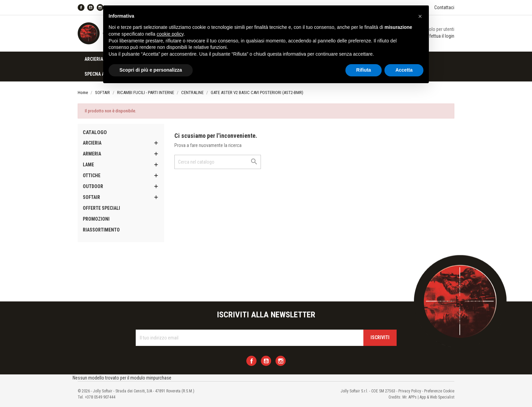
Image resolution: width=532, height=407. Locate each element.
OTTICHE (92, 175)
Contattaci (444, 7)
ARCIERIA (94, 59)
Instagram (281, 361)
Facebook (81, 7)
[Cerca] (218, 162)
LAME (88, 165)
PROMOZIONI (96, 219)
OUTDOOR (93, 186)
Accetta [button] (404, 70)
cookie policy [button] (170, 34)
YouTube (91, 7)
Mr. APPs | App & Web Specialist (428, 397)
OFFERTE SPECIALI (101, 208)
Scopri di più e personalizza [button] (151, 70)
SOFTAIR (91, 197)
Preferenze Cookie (439, 391)
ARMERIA (92, 154)
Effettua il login (440, 36)
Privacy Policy (410, 391)
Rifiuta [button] (364, 70)
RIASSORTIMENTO (101, 230)
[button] (420, 16)
